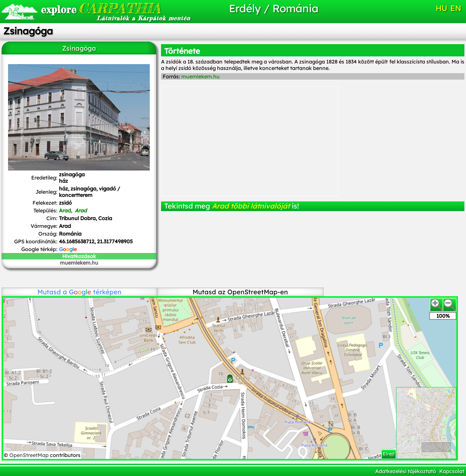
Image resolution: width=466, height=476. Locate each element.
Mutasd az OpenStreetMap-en (240, 292)
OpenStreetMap (30, 455)
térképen (95, 292)
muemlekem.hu (79, 263)
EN (456, 8)
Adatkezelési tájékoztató (406, 471)
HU (442, 8)
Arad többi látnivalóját (251, 206)
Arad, (73, 210)
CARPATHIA (101, 8)
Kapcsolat (452, 471)
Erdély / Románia (274, 8)
